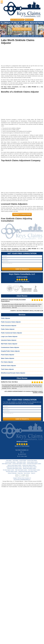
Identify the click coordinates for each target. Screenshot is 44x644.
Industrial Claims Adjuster (9, 340)
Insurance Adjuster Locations (32, 462)
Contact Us (29, 20)
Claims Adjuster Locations (7, 464)
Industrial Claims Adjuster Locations (29, 465)
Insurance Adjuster (23, 461)
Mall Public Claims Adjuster (9, 344)
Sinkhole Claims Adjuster (8, 366)
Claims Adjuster (15, 461)
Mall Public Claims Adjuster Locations (30, 467)
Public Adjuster (6, 318)
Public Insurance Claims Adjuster (11, 322)
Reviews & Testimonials (12, 473)
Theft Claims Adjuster (7, 369)
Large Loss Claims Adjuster (9, 337)
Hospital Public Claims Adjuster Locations (14, 467)
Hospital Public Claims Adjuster (10, 351)
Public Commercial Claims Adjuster (11, 333)
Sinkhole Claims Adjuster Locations (29, 468)
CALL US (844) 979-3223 (17, 20)
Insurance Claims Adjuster (32, 461)
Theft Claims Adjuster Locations (12, 472)
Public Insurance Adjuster (9, 326)
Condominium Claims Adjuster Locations (15, 468)
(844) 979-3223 (32, 87)
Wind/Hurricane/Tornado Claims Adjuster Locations (28, 472)
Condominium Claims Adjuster (10, 347)
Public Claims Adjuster (8, 329)
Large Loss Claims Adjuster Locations (14, 465)
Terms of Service (27, 473)
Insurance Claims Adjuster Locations (19, 464)
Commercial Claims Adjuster (11, 462)
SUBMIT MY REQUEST (22, 269)
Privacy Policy (20, 473)
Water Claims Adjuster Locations (21, 470)
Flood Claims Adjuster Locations (34, 470)
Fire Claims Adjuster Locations (9, 470)
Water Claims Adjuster (8, 358)
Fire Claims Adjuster (7, 362)
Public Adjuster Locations (21, 462)
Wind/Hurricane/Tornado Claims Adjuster (13, 373)
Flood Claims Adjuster (8, 355)
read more (14, 308)
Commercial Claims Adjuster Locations (34, 464)
